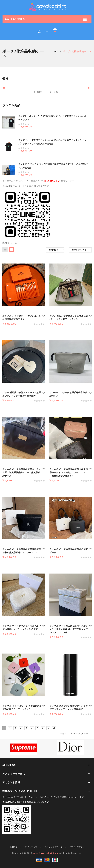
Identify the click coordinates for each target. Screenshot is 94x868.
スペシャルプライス (54, 847)
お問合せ (14, 847)
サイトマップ (31, 847)
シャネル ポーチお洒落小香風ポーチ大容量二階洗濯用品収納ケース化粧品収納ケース (21, 473)
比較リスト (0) (10, 243)
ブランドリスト (77, 847)
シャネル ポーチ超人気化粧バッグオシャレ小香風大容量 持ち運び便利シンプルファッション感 (69, 629)
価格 (5, 79)
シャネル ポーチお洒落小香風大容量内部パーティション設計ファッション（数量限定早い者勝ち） (69, 473)
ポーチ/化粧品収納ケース (77, 52)
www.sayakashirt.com (45, 853)
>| (54, 728)
